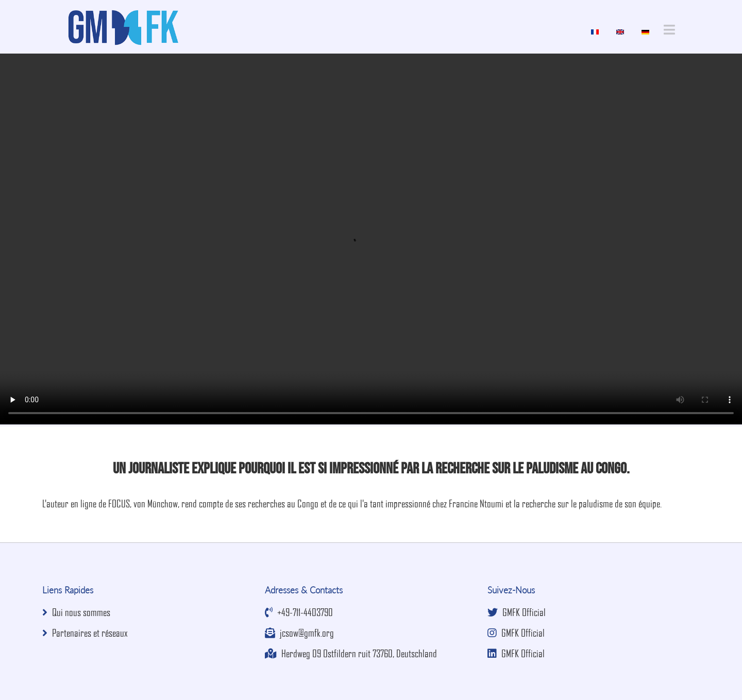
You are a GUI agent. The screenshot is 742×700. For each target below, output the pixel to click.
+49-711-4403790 (299, 612)
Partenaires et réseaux (85, 633)
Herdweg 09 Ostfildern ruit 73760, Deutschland (351, 653)
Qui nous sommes (76, 612)
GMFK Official (517, 612)
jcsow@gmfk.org (299, 633)
